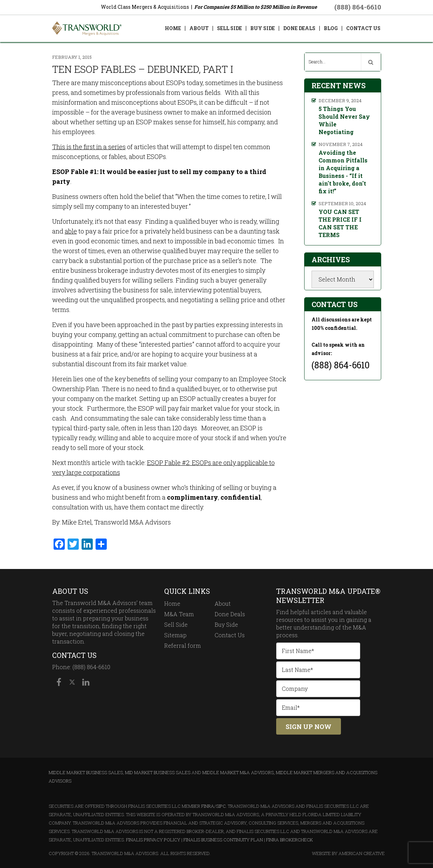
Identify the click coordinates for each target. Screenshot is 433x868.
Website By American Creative (348, 853)
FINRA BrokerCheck (289, 840)
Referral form (183, 645)
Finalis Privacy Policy (153, 840)
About (223, 603)
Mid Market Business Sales (158, 772)
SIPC (221, 806)
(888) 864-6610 (358, 7)
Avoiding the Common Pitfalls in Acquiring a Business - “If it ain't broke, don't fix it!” (343, 172)
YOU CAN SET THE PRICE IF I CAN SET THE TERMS (340, 223)
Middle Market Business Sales (86, 772)
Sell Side (176, 624)
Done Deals (230, 614)
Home (172, 603)
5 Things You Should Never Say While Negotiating (344, 120)
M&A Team (179, 614)
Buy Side (226, 624)
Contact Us (230, 635)
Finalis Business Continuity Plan (223, 840)
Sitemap (175, 635)
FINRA (208, 806)
